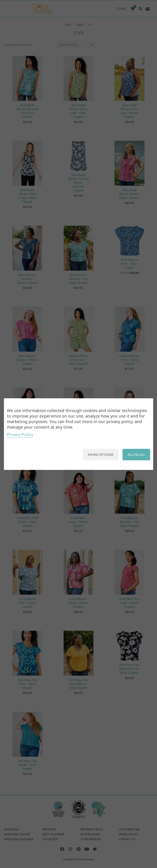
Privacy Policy (20, 434)
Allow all (136, 454)
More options (101, 454)
